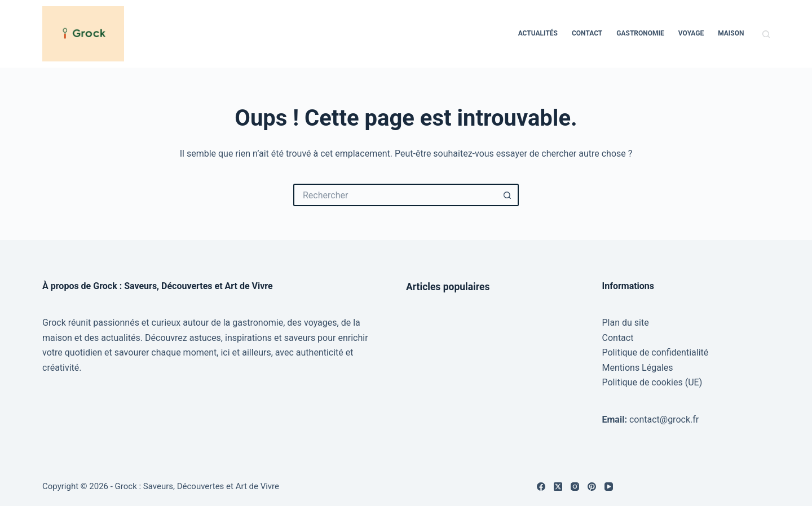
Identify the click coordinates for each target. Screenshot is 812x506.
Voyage (691, 33)
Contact (587, 33)
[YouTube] (609, 487)
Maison (731, 33)
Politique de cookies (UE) (652, 382)
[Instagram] (575, 487)
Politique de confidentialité (656, 352)
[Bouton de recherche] (507, 195)
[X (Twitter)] (558, 487)
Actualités (538, 33)
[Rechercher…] (395, 195)
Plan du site (626, 323)
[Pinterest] (592, 487)
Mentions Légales (638, 368)
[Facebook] (541, 487)
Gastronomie (640, 33)
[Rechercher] (766, 34)
